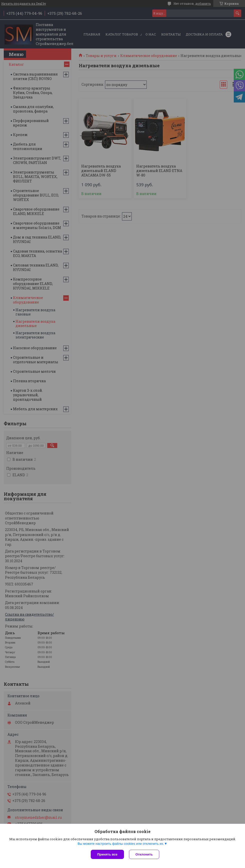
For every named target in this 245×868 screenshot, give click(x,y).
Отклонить (144, 854)
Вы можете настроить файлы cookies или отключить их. (121, 844)
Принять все (107, 854)
